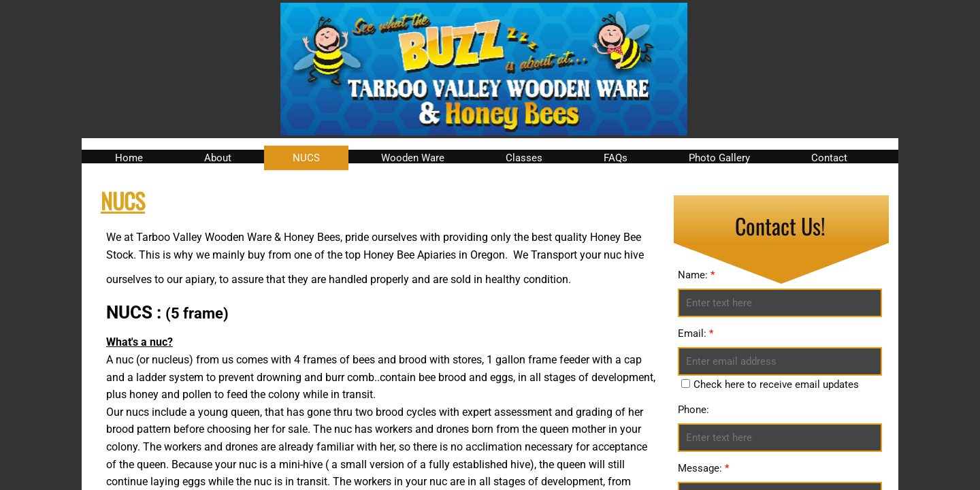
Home (129, 158)
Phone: (693, 410)
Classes (524, 158)
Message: (703, 468)
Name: (696, 275)
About (218, 158)
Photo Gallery (719, 158)
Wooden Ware (413, 158)
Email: (696, 333)
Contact (829, 158)
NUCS (306, 158)
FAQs (616, 158)
